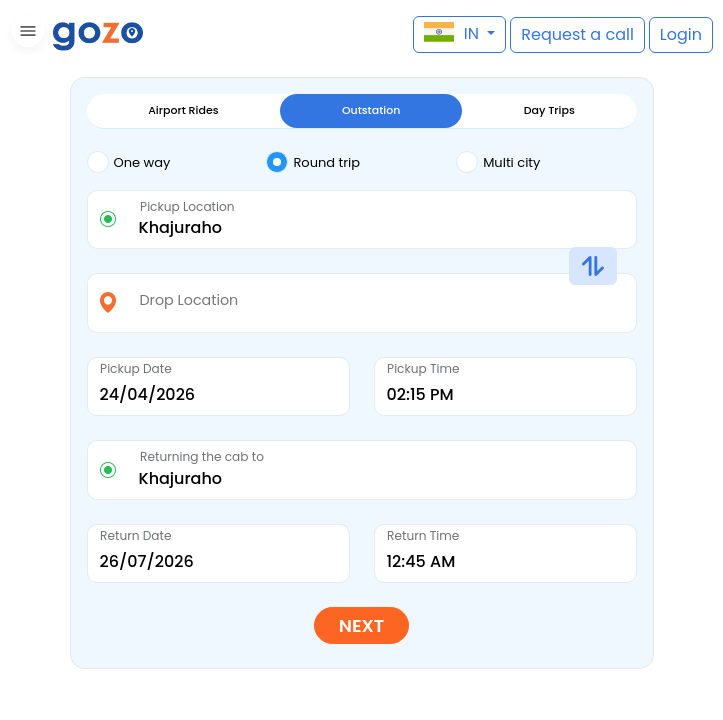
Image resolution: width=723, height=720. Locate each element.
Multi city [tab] (498, 162)
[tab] (177, 163)
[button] (25, 34)
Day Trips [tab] (549, 110)
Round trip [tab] (313, 162)
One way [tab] (129, 162)
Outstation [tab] (371, 110)
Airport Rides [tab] (183, 110)
